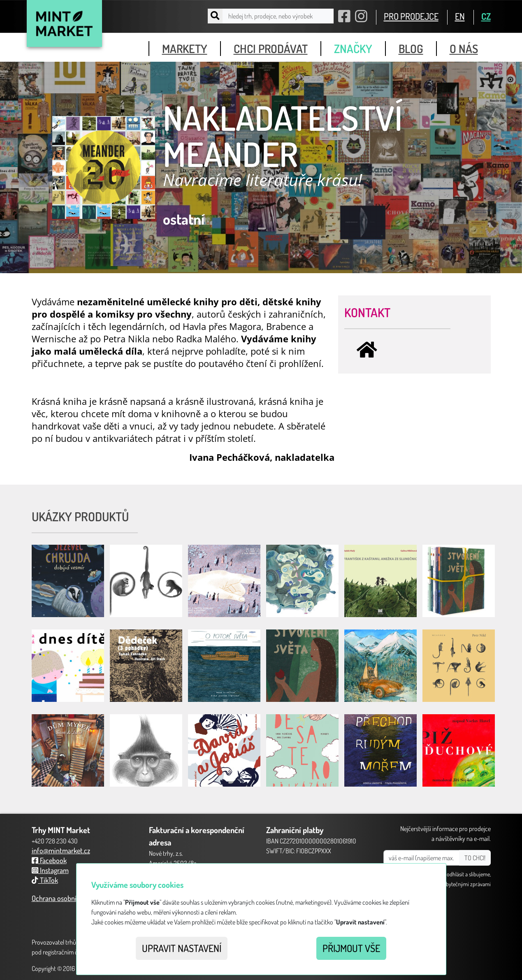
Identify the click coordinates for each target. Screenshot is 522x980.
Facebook (49, 860)
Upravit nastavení (182, 948)
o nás (464, 49)
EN (460, 16)
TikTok (45, 880)
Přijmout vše (351, 948)
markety (185, 49)
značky (353, 49)
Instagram (50, 870)
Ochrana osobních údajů (66, 898)
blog (411, 49)
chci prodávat (271, 49)
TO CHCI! (475, 858)
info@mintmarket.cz (61, 850)
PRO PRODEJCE (411, 16)
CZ (486, 16)
